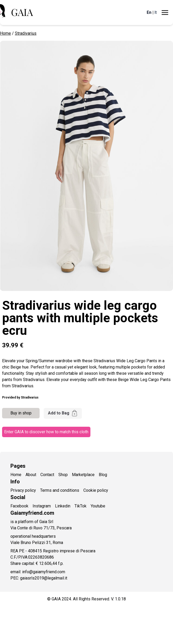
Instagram (42, 506)
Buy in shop (21, 413)
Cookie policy (96, 490)
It (156, 12)
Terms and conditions (60, 490)
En (149, 12)
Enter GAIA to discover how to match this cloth (46, 432)
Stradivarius (26, 33)
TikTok (81, 506)
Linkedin (63, 506)
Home (5, 33)
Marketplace (83, 475)
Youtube (98, 506)
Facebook (19, 506)
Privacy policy (23, 490)
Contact (47, 475)
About (31, 475)
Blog (103, 475)
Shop (63, 475)
